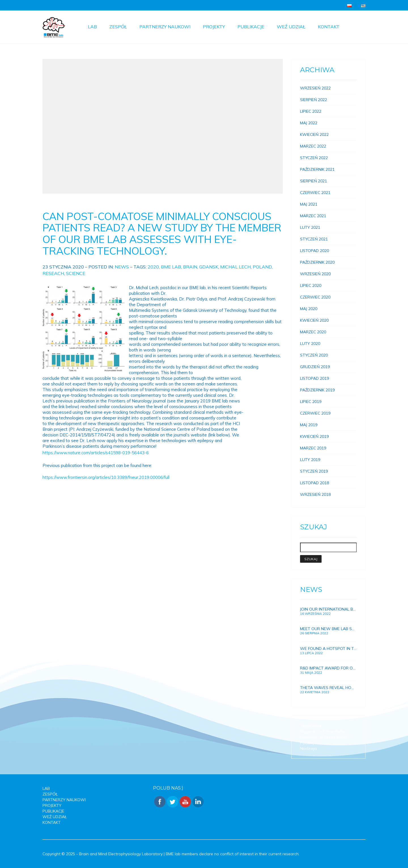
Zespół (118, 27)
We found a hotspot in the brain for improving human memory (329, 649)
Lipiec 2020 (311, 285)
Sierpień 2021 (314, 181)
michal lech (235, 267)
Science (76, 273)
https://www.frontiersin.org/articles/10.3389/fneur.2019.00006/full (106, 477)
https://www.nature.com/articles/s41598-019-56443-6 (96, 453)
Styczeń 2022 (314, 158)
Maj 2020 (309, 309)
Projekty (214, 27)
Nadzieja (308, 748)
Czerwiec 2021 (315, 193)
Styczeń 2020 (314, 355)
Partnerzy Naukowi (165, 27)
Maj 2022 (309, 123)
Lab (92, 27)
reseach (53, 273)
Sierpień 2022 (314, 100)
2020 (153, 267)
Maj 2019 (309, 425)
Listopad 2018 (314, 483)
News (122, 267)
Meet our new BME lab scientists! (329, 629)
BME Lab (171, 267)
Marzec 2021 (313, 216)
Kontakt (329, 27)
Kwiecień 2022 (314, 135)
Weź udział (291, 27)
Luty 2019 (310, 460)
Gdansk (209, 267)
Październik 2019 (317, 390)
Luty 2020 (310, 344)
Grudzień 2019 (315, 367)
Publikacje (251, 27)
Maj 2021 (309, 204)
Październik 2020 (317, 262)
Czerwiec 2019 (315, 413)
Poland (262, 267)
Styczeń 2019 (314, 471)
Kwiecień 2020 (314, 320)
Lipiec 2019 (311, 402)
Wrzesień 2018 (315, 494)
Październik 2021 (317, 169)
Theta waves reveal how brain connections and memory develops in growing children (329, 688)
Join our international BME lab (329, 609)
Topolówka (311, 726)
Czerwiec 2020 (315, 297)
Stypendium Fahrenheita (322, 731)
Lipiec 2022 (311, 111)
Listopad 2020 (314, 251)
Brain (190, 267)
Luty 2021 (310, 227)
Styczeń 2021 (314, 239)
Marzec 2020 (313, 332)
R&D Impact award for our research (329, 668)
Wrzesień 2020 (315, 274)
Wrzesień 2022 (315, 88)
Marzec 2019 (313, 448)
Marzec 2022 (313, 146)
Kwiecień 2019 (314, 436)
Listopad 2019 (314, 378)
